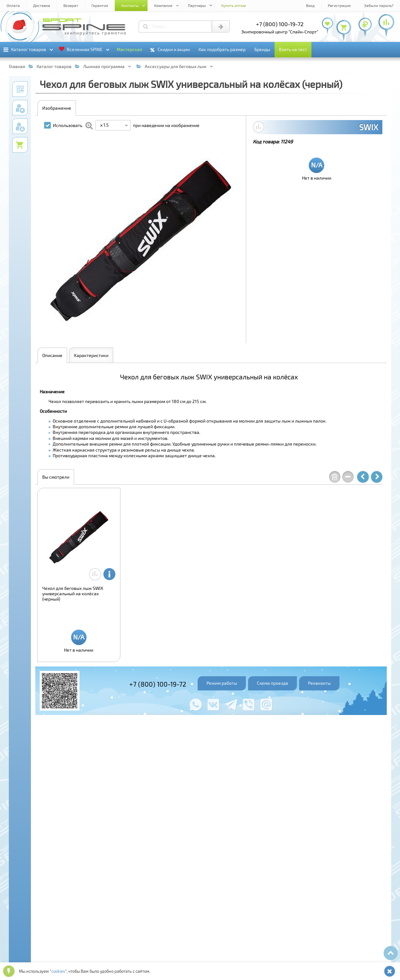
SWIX (368, 127)
